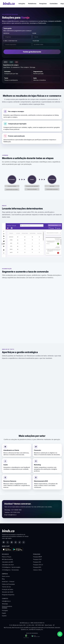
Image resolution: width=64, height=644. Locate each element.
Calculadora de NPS (8, 562)
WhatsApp (5, 604)
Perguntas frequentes (8, 595)
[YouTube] (16, 542)
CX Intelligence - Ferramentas (10, 570)
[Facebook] (4, 542)
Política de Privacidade (8, 584)
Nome (34, 33)
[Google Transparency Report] (35, 636)
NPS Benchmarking (7, 559)
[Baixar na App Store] (7, 549)
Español (4, 616)
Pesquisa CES (37, 562)
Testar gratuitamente (32, 52)
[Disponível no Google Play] (18, 550)
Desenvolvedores (7, 606)
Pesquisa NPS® (37, 557)
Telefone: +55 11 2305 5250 (12, 512)
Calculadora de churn (8, 565)
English (4, 613)
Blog (3, 579)
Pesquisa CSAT (37, 559)
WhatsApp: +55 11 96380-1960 (13, 510)
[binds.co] (9, 3)
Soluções (22, 4)
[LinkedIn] (12, 542)
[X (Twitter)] (8, 542)
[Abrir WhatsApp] (60, 634)
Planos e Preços (7, 557)
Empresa (6, 33)
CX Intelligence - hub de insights (11, 567)
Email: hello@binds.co (10, 515)
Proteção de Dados (8, 589)
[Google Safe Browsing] (26, 636)
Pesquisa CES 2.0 (38, 565)
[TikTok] (20, 542)
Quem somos (6, 576)
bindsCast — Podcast (8, 582)
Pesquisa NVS (37, 567)
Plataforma (32, 4)
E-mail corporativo (10, 41)
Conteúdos (54, 4)
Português (5, 610)
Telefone (36, 41)
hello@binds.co (6, 601)
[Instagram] (24, 542)
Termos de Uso (6, 587)
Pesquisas (43, 4)
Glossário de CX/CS (8, 592)
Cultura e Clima (37, 570)
